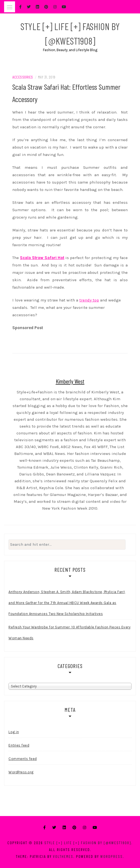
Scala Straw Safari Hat (42, 258)
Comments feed (23, 759)
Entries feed (19, 745)
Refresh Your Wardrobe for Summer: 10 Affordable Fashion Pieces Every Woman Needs (69, 633)
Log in (14, 732)
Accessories (23, 77)
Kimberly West (70, 381)
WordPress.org (21, 772)
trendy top (89, 300)
